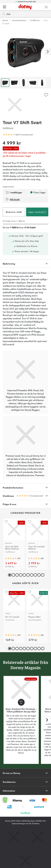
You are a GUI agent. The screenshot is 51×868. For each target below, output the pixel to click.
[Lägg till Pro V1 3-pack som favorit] (6, 592)
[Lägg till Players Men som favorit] (30, 592)
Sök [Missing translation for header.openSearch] (6, 14)
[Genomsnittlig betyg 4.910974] (11, 635)
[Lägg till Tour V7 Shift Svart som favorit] (46, 95)
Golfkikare (35, 20)
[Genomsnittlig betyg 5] (9, 135)
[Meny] (4, 7)
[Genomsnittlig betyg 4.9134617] (11, 558)
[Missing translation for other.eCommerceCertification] (5, 800)
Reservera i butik (14, 212)
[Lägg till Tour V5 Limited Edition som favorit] (30, 522)
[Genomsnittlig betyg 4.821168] (34, 558)
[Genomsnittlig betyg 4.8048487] (34, 635)
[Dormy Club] (38, 7)
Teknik (5, 20)
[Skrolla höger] (48, 52)
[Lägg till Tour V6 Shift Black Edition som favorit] (6, 522)
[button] (13, 574)
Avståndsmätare (19, 20)
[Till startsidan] (25, 7)
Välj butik (13, 199)
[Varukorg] (46, 7)
